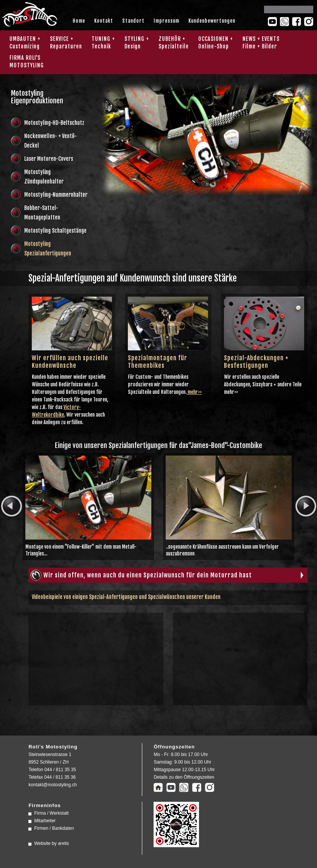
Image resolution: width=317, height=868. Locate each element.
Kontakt (104, 21)
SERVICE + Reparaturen (66, 43)
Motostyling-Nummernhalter (56, 195)
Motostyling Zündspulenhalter (44, 177)
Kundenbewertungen (212, 21)
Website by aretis (51, 843)
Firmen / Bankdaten (54, 828)
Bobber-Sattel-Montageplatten (42, 213)
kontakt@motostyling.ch (53, 785)
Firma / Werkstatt (51, 813)
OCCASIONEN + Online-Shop (216, 43)
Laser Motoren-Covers (49, 159)
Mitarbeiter (45, 821)
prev (11, 506)
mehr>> (194, 392)
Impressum (166, 21)
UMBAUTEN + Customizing (25, 43)
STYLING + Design (137, 43)
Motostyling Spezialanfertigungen (48, 249)
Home (79, 21)
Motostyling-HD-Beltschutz (54, 123)
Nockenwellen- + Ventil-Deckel (51, 141)
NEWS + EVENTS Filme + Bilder (261, 43)
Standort (133, 21)
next (306, 506)
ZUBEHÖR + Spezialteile (174, 43)
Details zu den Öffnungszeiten (184, 777)
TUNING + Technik (103, 43)
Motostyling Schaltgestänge (55, 231)
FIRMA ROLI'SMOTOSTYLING (27, 61)
